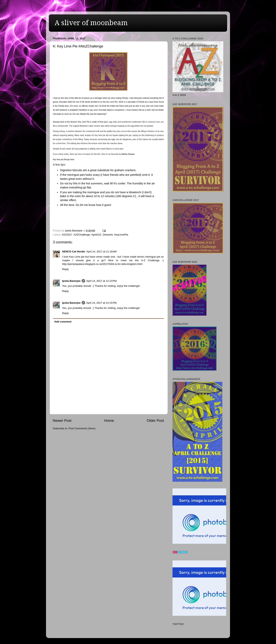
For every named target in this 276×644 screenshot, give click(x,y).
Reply (65, 269)
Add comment (63, 322)
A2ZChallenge (82, 235)
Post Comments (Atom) (82, 428)
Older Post (155, 421)
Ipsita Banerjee (71, 281)
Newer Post (62, 421)
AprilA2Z (96, 235)
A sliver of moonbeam (91, 23)
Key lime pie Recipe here (64, 160)
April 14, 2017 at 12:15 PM (101, 303)
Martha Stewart (128, 154)
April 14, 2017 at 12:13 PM (101, 281)
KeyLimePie (121, 235)
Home (109, 421)
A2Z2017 (67, 235)
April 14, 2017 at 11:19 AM (101, 252)
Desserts (108, 235)
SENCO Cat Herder (74, 252)
